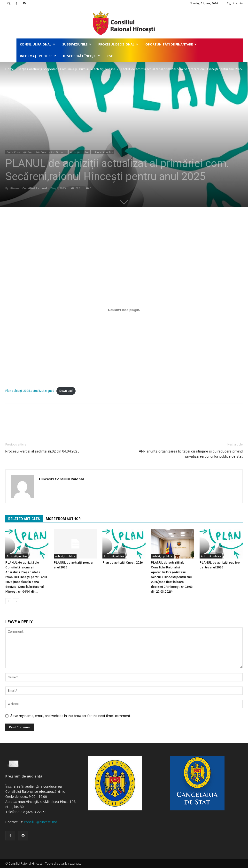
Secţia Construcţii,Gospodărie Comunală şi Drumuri (54, 69)
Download (66, 391)
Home (10, 69)
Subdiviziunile (77, 44)
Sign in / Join (235, 3)
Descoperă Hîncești (82, 56)
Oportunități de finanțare (171, 44)
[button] (9, 3)
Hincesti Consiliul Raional (28, 188)
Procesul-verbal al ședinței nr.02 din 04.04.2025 (42, 451)
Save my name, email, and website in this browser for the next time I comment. (71, 716)
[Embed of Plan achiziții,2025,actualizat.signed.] (124, 310)
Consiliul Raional (38, 44)
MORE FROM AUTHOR (63, 519)
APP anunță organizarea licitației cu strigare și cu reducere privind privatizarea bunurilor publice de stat (191, 454)
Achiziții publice (104, 69)
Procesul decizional (118, 44)
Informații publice (38, 56)
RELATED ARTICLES (24, 519)
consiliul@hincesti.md (41, 822)
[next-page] (16, 601)
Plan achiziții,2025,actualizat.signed (30, 391)
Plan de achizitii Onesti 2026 (123, 562)
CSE (110, 56)
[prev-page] (8, 601)
